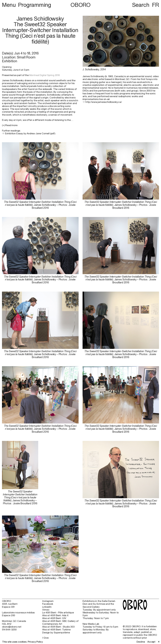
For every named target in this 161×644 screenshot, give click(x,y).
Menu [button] (9, 5)
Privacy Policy (35, 642)
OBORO (80, 5)
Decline (141, 642)
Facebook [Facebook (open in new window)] (48, 604)
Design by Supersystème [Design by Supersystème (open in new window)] (56, 633)
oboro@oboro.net (12, 627)
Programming (35, 5)
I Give (45, 638)
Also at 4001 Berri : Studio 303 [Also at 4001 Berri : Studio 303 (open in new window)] (58, 627)
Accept (151, 642)
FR (156, 5)
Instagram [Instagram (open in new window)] (48, 601)
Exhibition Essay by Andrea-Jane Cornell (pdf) (30, 133)
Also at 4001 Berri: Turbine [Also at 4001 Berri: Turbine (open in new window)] (56, 630)
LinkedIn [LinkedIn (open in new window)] (47, 607)
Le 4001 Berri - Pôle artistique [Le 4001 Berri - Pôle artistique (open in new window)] (58, 613)
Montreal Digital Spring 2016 (45, 75)
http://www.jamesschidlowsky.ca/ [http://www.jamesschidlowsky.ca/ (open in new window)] (104, 102)
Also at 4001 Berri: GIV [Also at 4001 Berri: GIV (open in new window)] (54, 618)
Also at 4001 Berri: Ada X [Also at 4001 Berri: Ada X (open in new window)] (55, 615)
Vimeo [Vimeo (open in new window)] (46, 610)
